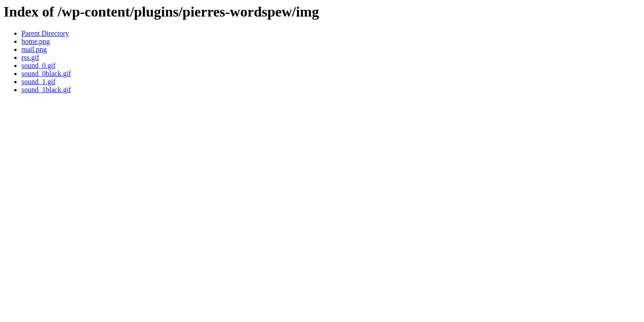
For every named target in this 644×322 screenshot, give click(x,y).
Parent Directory (45, 33)
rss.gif (30, 57)
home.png (36, 41)
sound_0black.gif (46, 74)
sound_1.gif (38, 82)
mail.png (34, 49)
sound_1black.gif (46, 90)
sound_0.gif (38, 66)
